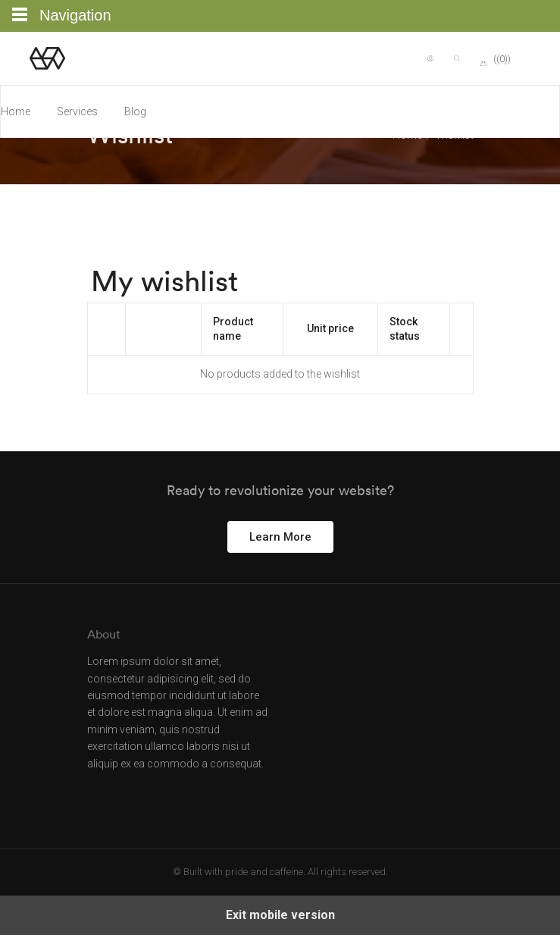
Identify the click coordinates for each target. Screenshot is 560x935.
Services (77, 111)
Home (16, 111)
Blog (135, 111)
